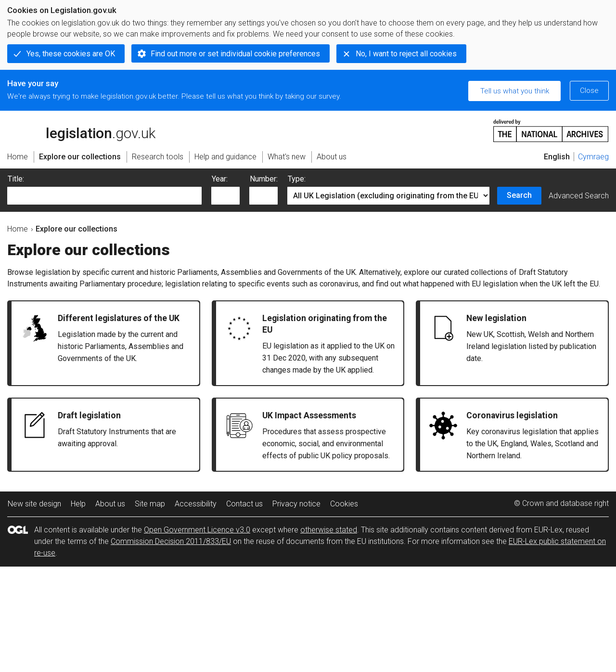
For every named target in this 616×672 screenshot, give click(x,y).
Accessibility (196, 504)
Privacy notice (296, 504)
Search (519, 195)
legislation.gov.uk (81, 130)
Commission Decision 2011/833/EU (171, 541)
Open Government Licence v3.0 (197, 530)
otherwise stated (329, 530)
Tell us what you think (515, 91)
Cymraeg (593, 157)
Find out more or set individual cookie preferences (235, 54)
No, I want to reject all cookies (406, 54)
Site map (150, 504)
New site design (34, 504)
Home (18, 229)
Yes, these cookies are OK (71, 54)
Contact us (244, 504)
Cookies (344, 504)
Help (78, 504)
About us (110, 504)
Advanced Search (579, 196)
